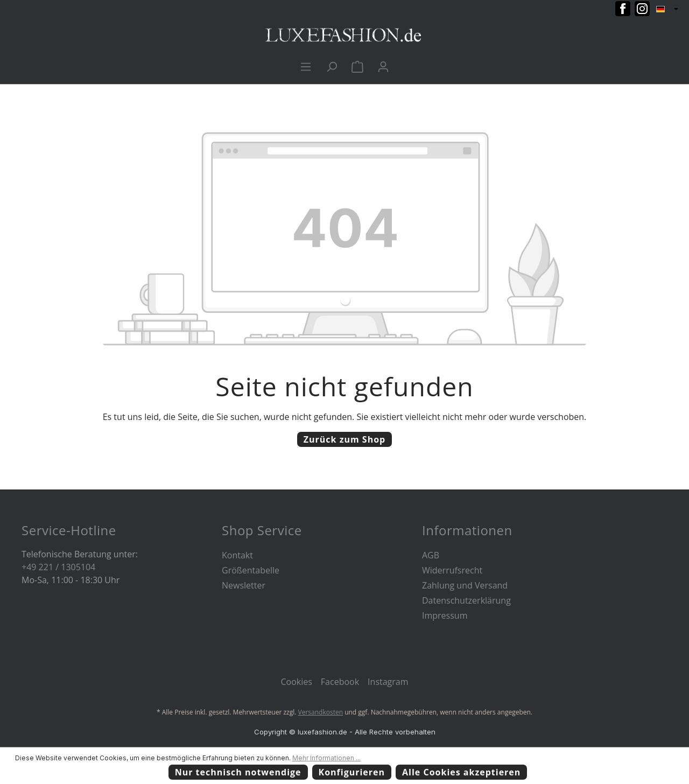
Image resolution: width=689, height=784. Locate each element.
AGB (431, 555)
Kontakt (237, 555)
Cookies (296, 682)
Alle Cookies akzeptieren (461, 772)
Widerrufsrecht (452, 570)
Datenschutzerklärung (466, 600)
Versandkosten (321, 712)
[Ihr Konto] (383, 66)
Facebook (340, 682)
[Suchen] (332, 66)
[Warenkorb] (357, 66)
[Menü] (306, 66)
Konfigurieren (352, 772)
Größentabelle (251, 570)
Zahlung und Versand (465, 585)
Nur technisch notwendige (238, 772)
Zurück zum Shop (344, 439)
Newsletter (244, 585)
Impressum (445, 615)
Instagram (388, 682)
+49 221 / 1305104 (58, 567)
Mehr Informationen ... (326, 758)
